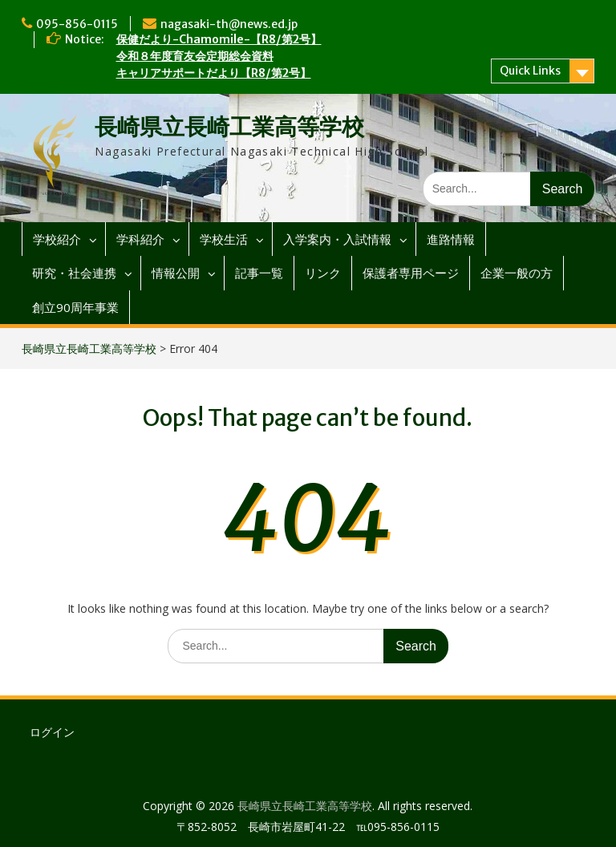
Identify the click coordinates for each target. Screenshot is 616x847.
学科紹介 (140, 239)
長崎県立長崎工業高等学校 (229, 127)
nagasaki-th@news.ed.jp (229, 24)
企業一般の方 (517, 273)
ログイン (52, 732)
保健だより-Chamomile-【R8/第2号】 (219, 39)
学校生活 (224, 239)
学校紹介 (57, 239)
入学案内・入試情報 (337, 239)
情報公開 (176, 273)
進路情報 (451, 239)
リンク (323, 273)
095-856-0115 (77, 24)
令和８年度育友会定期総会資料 (195, 56)
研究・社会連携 (74, 273)
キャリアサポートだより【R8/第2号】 (214, 73)
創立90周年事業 (75, 307)
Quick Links (530, 71)
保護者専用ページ (411, 273)
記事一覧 (259, 273)
